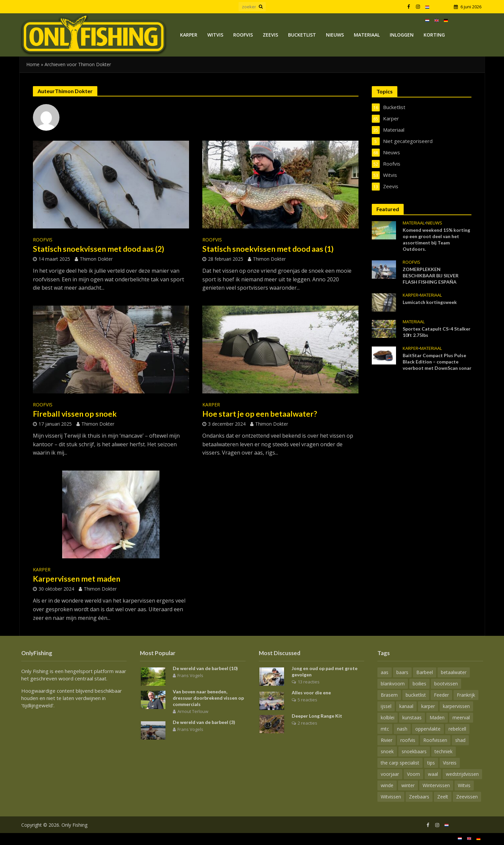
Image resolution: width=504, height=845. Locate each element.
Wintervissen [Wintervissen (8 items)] (436, 785)
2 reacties (307, 723)
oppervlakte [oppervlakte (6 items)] (428, 729)
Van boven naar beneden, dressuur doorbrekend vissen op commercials (208, 698)
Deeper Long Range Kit (317, 716)
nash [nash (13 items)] (402, 729)
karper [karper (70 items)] (428, 706)
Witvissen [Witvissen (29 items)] (391, 797)
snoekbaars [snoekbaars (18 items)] (414, 751)
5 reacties (307, 700)
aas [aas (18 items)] (385, 672)
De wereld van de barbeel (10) (205, 668)
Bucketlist (302, 35)
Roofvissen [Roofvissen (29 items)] (435, 740)
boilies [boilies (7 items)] (419, 684)
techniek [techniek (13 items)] (444, 751)
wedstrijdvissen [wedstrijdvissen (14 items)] (462, 774)
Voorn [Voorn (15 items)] (413, 774)
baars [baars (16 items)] (402, 672)
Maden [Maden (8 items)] (437, 717)
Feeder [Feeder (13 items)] (441, 695)
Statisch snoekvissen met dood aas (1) (268, 249)
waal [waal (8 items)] (433, 774)
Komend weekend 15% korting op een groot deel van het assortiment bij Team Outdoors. (436, 239)
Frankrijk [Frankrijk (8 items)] (466, 695)
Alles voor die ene (311, 693)
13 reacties (309, 682)
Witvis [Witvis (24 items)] (464, 785)
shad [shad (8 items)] (460, 740)
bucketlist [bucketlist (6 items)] (416, 695)
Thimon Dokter (96, 259)
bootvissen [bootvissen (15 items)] (446, 684)
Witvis (215, 35)
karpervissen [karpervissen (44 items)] (456, 706)
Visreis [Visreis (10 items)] (450, 763)
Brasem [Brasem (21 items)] (389, 695)
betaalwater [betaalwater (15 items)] (454, 672)
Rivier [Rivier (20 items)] (387, 740)
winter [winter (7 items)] (408, 785)
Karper (189, 35)
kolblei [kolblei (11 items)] (388, 717)
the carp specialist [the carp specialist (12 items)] (400, 763)
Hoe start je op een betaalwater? (260, 414)
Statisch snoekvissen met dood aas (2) (99, 249)
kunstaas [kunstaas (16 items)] (412, 717)
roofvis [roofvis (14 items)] (408, 740)
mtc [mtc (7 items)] (385, 729)
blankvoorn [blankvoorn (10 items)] (393, 684)
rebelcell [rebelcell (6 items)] (457, 729)
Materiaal (367, 35)
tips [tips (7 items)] (431, 763)
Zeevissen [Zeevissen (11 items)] (467, 797)
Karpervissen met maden (77, 579)
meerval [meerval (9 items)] (461, 717)
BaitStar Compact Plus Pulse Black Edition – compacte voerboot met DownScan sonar (437, 362)
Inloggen (402, 35)
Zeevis (270, 35)
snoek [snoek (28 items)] (387, 751)
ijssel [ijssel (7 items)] (386, 706)
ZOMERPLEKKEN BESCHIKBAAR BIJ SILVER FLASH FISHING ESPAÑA (431, 276)
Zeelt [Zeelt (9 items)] (443, 797)
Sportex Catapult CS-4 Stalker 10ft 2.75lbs (437, 332)
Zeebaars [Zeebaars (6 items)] (419, 797)
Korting (434, 35)
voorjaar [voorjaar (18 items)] (390, 774)
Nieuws (335, 35)
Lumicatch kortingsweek (430, 302)
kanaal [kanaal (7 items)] (406, 706)
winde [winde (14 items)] (387, 785)
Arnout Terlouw (193, 711)
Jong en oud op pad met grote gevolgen (325, 671)
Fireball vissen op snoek (75, 414)
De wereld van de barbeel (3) (204, 722)
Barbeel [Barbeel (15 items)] (425, 672)
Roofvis (243, 35)
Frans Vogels (190, 675)
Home (33, 64)
